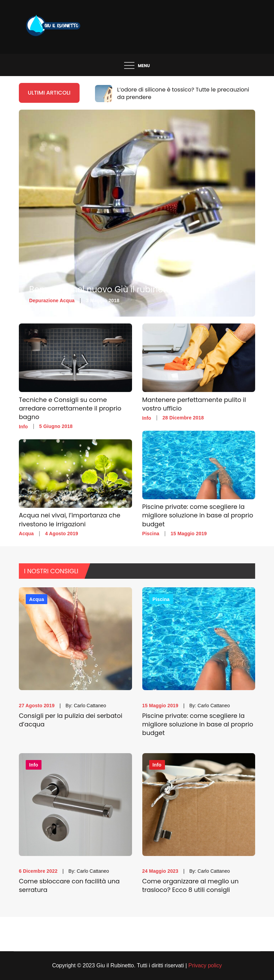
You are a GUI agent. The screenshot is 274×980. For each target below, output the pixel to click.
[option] (175, 94)
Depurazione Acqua (52, 301)
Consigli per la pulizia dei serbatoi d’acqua (71, 720)
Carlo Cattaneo (90, 706)
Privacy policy (205, 965)
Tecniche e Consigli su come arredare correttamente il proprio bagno (70, 408)
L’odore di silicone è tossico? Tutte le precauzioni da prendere (183, 93)
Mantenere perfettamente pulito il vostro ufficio (194, 404)
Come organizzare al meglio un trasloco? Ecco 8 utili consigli (190, 885)
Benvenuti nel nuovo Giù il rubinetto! (103, 289)
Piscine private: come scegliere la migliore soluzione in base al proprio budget (198, 516)
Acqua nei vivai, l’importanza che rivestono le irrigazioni (70, 520)
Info (23, 427)
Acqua (26, 534)
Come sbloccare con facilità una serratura (69, 885)
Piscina (151, 534)
